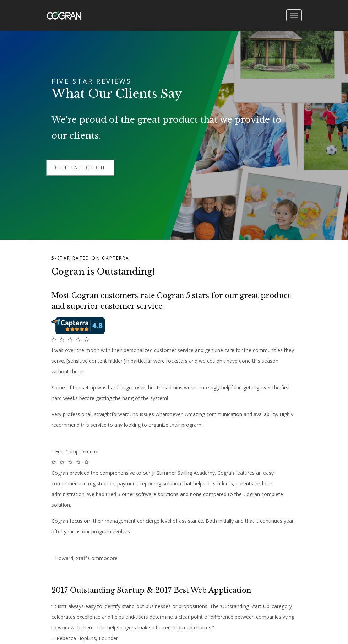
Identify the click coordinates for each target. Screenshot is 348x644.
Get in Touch (80, 167)
